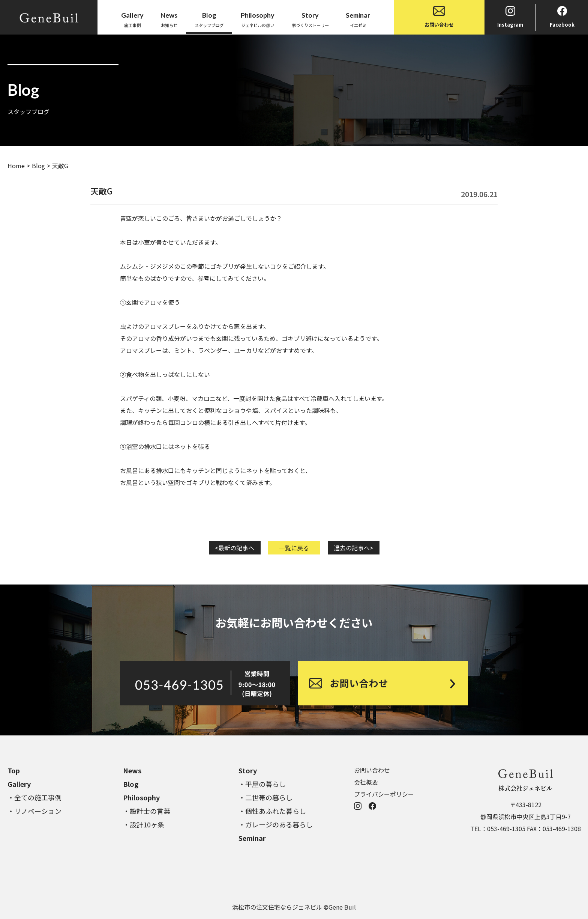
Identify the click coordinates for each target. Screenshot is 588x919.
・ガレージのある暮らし (276, 824)
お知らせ (169, 19)
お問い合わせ (439, 17)
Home (16, 166)
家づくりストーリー (310, 19)
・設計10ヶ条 (144, 824)
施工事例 (132, 19)
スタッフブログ (209, 19)
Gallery (19, 784)
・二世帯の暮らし (265, 797)
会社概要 (366, 782)
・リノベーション (34, 811)
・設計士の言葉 (147, 811)
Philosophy (141, 797)
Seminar (252, 838)
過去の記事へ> (353, 548)
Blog (38, 166)
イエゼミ (358, 19)
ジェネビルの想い (258, 19)
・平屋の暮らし (262, 784)
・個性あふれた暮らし (272, 811)
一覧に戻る (294, 548)
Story (248, 770)
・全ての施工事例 (34, 797)
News (132, 770)
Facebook (562, 17)
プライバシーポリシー (384, 794)
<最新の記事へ (235, 548)
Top (14, 770)
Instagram (510, 17)
